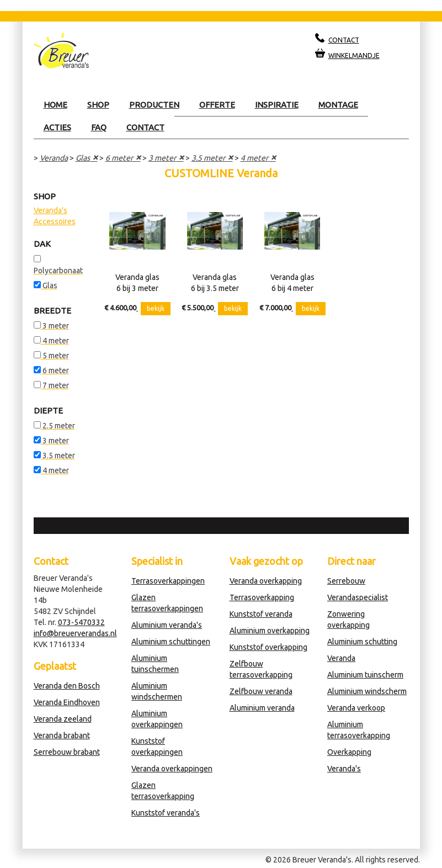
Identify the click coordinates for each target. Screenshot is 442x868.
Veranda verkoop (356, 708)
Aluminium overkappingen (157, 719)
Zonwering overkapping (348, 620)
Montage (338, 105)
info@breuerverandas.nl (75, 633)
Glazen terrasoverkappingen (167, 603)
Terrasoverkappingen (168, 581)
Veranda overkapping (266, 581)
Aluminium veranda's (167, 625)
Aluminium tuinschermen (155, 664)
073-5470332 (81, 622)
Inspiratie (277, 105)
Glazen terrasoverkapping (163, 791)
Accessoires (55, 221)
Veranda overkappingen (172, 769)
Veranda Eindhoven (67, 702)
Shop (98, 105)
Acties (57, 127)
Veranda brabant (62, 735)
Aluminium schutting (362, 642)
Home (55, 105)
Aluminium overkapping (270, 631)
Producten (154, 105)
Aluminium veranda (262, 708)
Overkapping (349, 752)
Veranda (54, 158)
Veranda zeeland (63, 719)
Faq (99, 127)
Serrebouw (346, 581)
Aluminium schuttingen (171, 642)
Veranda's (50, 210)
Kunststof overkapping (268, 647)
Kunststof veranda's (166, 813)
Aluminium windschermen (157, 691)
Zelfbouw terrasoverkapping (261, 669)
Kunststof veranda (261, 614)
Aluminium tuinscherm (365, 675)
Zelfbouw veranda (261, 691)
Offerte (217, 105)
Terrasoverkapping (262, 597)
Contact (145, 127)
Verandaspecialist (358, 597)
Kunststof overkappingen (157, 747)
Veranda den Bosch (67, 686)
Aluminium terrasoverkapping (359, 730)
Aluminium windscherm (367, 691)
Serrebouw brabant (67, 752)
